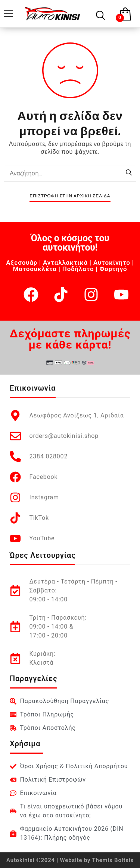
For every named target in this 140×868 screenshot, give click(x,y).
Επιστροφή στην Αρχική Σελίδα (70, 196)
